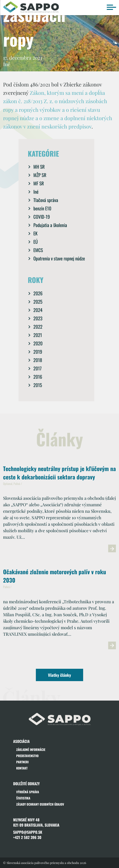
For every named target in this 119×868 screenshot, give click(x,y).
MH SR (39, 167)
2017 (38, 369)
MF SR (39, 183)
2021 (38, 335)
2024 (38, 310)
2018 (38, 360)
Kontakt (22, 768)
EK (36, 234)
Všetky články (59, 675)
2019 (38, 352)
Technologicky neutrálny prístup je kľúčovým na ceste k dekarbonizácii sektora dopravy (59, 473)
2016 (38, 377)
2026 (38, 293)
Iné (36, 192)
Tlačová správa (46, 200)
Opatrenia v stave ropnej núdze (59, 259)
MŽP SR (40, 175)
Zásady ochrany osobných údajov (40, 804)
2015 (38, 385)
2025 (38, 302)
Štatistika (23, 798)
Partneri (23, 762)
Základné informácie (31, 750)
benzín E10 (42, 209)
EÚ (36, 242)
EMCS (38, 250)
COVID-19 (42, 217)
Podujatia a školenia (50, 225)
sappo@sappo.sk (28, 832)
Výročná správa (28, 792)
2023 (38, 318)
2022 (38, 327)
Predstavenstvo (28, 756)
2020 (38, 343)
